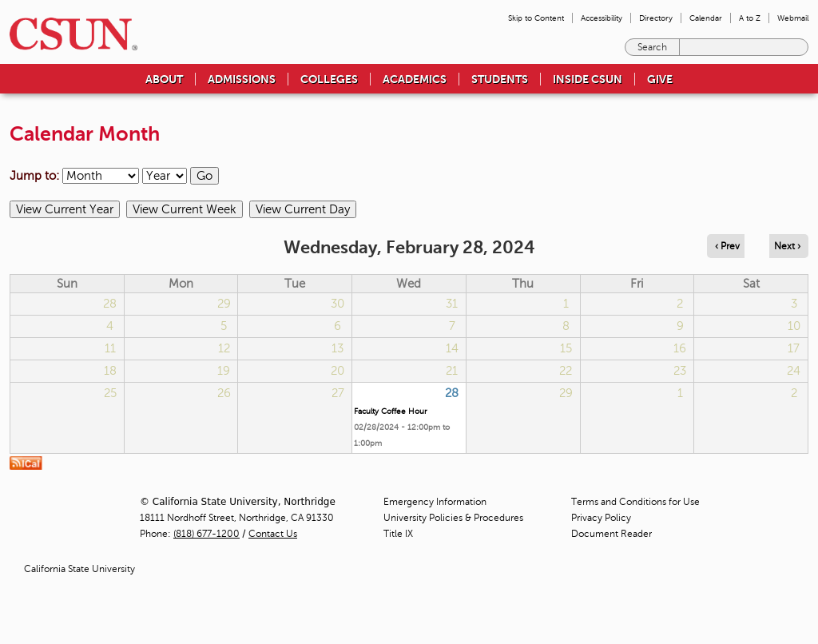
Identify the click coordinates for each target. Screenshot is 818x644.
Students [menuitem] (500, 79)
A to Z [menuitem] (750, 18)
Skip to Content (536, 18)
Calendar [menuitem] (706, 18)
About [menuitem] (164, 79)
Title (398, 534)
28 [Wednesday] (452, 393)
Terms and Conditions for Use (635, 502)
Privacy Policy (601, 518)
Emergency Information (435, 502)
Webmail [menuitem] (793, 18)
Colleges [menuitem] (329, 79)
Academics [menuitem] (415, 79)
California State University (79, 569)
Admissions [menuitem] (242, 79)
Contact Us (273, 534)
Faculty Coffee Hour (391, 411)
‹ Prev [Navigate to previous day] (727, 246)
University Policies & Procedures (453, 518)
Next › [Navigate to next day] (787, 246)
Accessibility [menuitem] (602, 18)
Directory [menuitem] (656, 18)
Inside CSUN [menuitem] (588, 79)
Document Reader (612, 534)
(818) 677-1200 (206, 534)
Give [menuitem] (660, 79)
